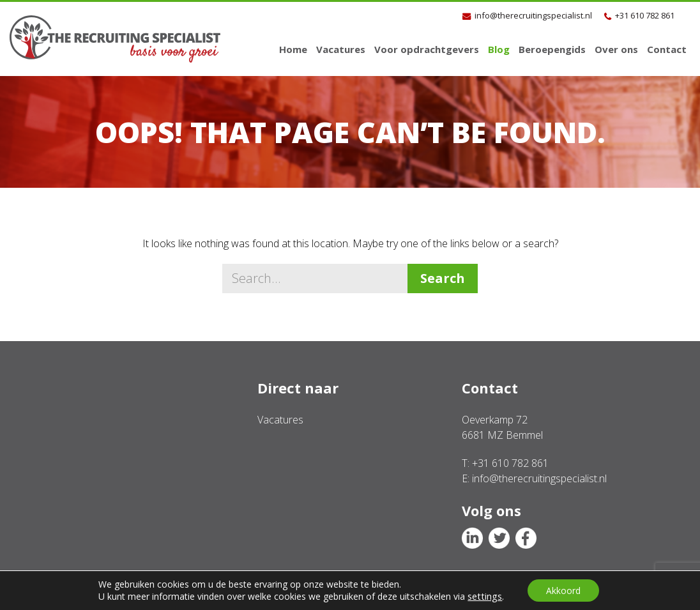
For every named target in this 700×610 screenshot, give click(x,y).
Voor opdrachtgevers (427, 49)
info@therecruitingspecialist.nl (533, 15)
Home (293, 49)
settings (484, 596)
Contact (667, 49)
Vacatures (341, 49)
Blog (499, 49)
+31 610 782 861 (645, 15)
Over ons (616, 49)
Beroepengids (552, 49)
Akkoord (563, 590)
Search (443, 278)
